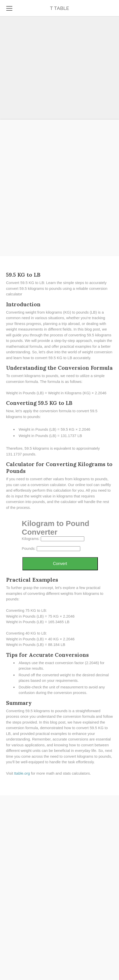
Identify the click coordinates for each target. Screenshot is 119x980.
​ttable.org (22, 773)
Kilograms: (31, 539)
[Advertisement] (60, 196)
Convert (60, 564)
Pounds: (29, 548)
